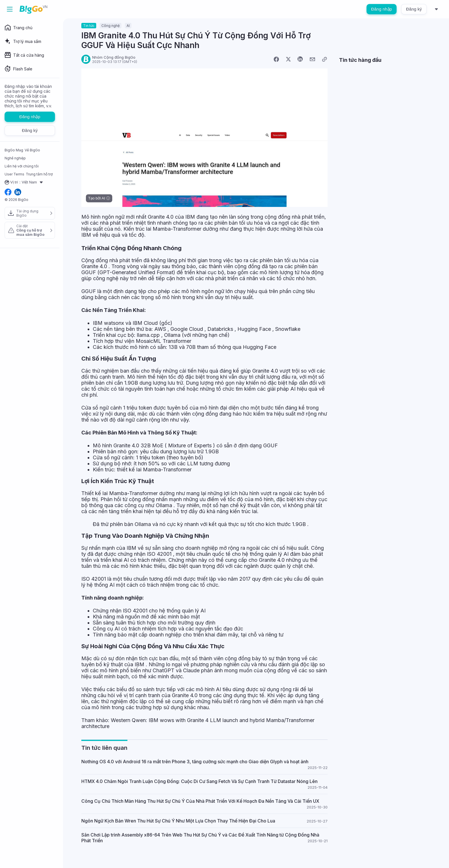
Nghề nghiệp (15, 158)
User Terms (14, 174)
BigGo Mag (14, 150)
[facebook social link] (8, 192)
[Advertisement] (385, 106)
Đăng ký (414, 9)
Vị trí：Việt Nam (24, 182)
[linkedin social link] (18, 192)
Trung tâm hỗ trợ (39, 174)
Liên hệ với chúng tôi (22, 166)
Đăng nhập (382, 9)
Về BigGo (32, 150)
